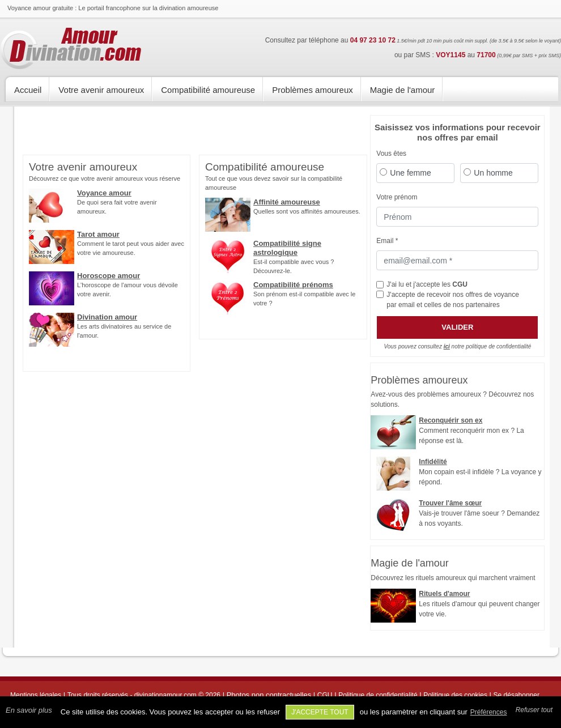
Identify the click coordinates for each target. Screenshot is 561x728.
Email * (387, 241)
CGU (460, 284)
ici (447, 346)
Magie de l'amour (403, 90)
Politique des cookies (455, 695)
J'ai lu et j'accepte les (427, 284)
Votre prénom (397, 197)
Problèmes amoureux (313, 90)
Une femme (410, 173)
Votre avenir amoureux (101, 90)
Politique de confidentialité (378, 695)
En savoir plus (29, 710)
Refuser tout (534, 710)
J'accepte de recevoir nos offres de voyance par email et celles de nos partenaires (453, 300)
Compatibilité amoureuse (208, 90)
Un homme (493, 173)
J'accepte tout (320, 712)
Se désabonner (517, 695)
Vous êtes (391, 154)
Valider (457, 327)
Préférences (489, 712)
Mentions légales (36, 695)
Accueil (28, 90)
